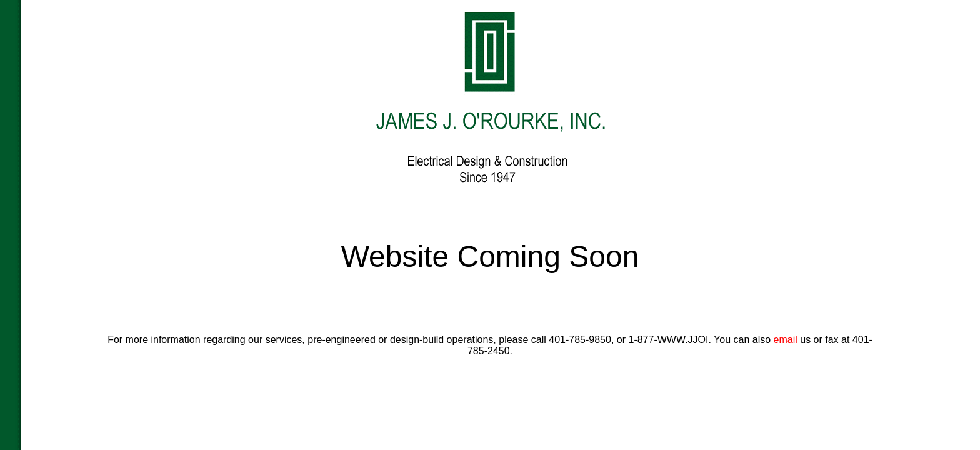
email (786, 340)
